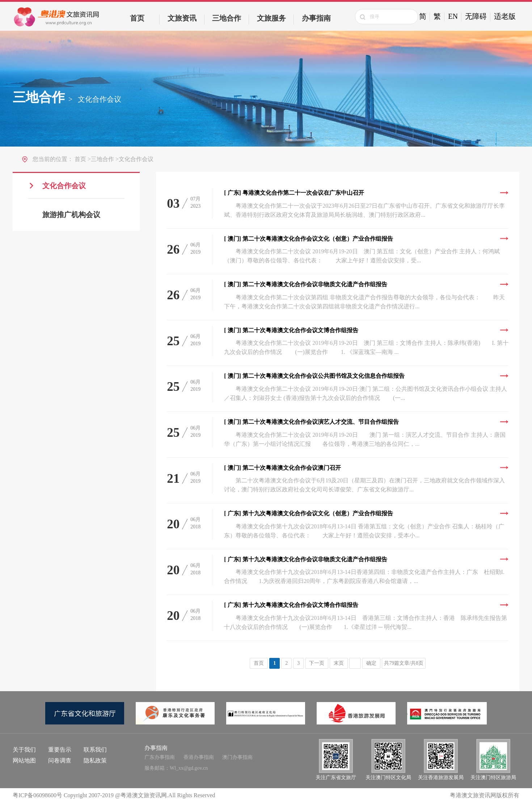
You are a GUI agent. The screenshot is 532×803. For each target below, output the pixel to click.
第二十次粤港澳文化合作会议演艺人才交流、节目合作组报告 (311, 422)
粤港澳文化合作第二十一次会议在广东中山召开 (294, 193)
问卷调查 (60, 760)
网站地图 (24, 760)
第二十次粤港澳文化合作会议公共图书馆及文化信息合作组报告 (314, 376)
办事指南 (316, 18)
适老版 (505, 16)
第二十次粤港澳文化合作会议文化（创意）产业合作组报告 (309, 239)
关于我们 (24, 750)
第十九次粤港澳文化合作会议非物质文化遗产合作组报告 (306, 559)
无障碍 (476, 16)
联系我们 (95, 750)
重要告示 (60, 750)
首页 (137, 18)
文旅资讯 (182, 18)
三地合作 (227, 18)
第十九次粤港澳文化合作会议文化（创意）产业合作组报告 (309, 513)
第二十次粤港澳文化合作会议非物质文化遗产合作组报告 (306, 284)
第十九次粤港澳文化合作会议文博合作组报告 (291, 605)
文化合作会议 (64, 186)
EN (453, 16)
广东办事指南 (160, 757)
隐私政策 (95, 760)
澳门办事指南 (237, 757)
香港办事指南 (199, 757)
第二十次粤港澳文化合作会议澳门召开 (282, 468)
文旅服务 (271, 18)
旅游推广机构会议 (71, 215)
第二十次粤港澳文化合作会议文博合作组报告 (291, 330)
